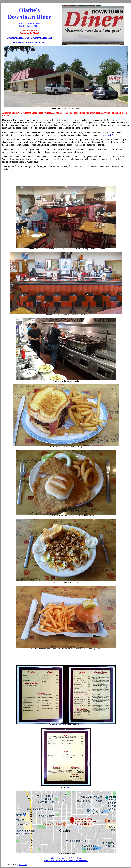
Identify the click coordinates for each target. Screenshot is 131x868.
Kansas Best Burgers (109, 135)
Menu (69, 788)
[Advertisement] (66, 178)
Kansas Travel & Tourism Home (75, 861)
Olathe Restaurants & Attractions (29, 42)
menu (65, 725)
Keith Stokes (23, 865)
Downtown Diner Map (41, 38)
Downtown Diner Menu (18, 38)
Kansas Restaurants (52, 861)
